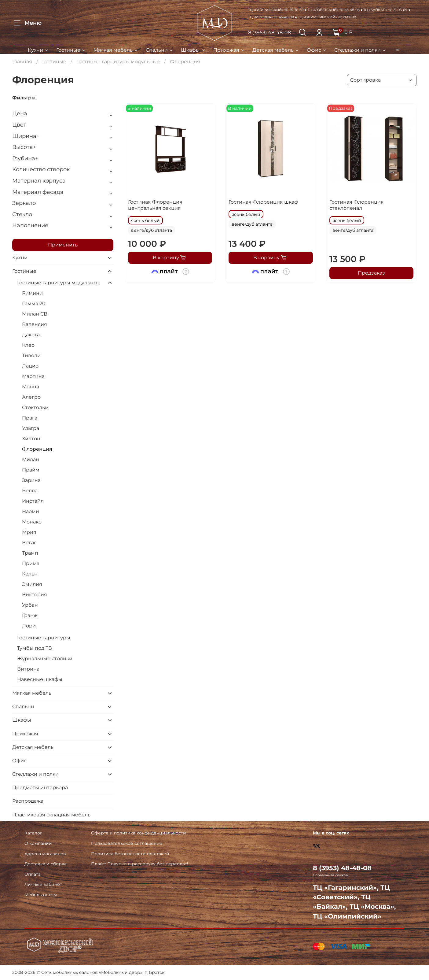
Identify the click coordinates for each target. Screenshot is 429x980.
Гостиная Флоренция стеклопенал (357, 205)
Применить (63, 245)
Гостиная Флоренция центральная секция (155, 205)
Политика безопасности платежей (130, 854)
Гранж (30, 615)
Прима (31, 563)
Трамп (30, 553)
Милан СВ (35, 314)
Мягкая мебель (116, 50)
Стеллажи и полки (360, 50)
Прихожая (229, 50)
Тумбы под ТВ (35, 648)
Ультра (31, 428)
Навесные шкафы (40, 679)
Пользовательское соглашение (127, 843)
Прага (30, 418)
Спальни (160, 50)
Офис (317, 50)
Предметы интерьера (40, 788)
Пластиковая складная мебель (51, 815)
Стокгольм (35, 407)
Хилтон (31, 439)
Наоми (31, 511)
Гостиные (71, 50)
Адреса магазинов (45, 854)
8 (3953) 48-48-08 (269, 33)
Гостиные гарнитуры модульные (118, 62)
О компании (38, 843)
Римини (32, 293)
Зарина (31, 480)
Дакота (31, 335)
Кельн (30, 574)
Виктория (35, 595)
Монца (31, 387)
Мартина (33, 376)
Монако (32, 522)
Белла (30, 491)
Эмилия (32, 584)
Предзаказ (371, 273)
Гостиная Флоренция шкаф (263, 202)
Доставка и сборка (46, 864)
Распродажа (28, 801)
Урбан (30, 605)
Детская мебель (276, 50)
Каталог (33, 833)
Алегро (31, 397)
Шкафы (193, 50)
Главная (22, 62)
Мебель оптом (41, 895)
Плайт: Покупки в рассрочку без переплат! (140, 864)
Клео (28, 345)
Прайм (31, 470)
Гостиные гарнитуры (44, 638)
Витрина (28, 669)
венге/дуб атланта (152, 230)
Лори (29, 626)
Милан (31, 459)
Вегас (29, 543)
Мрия (29, 532)
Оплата (33, 874)
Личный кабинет (43, 884)
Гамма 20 (34, 303)
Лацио (30, 366)
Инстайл (33, 501)
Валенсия (35, 324)
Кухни (38, 50)
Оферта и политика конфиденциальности (139, 833)
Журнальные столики (45, 658)
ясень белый (145, 220)
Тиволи (31, 355)
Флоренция (37, 449)
